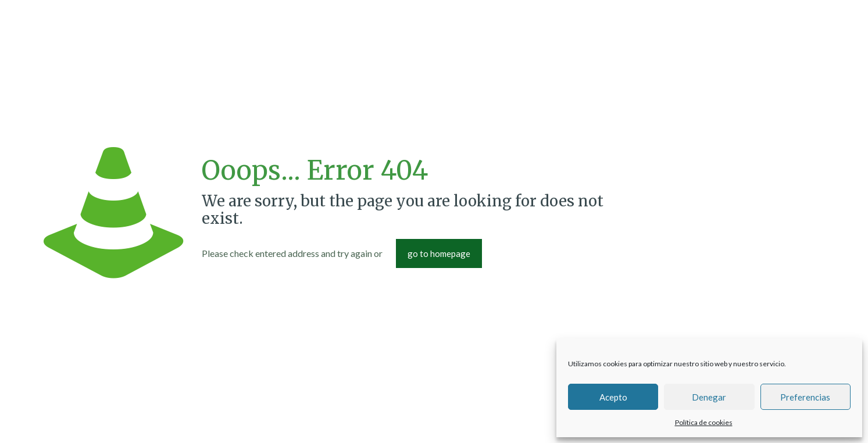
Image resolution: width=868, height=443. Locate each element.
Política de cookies (704, 422)
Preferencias (805, 397)
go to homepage (439, 253)
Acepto (613, 397)
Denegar (709, 397)
